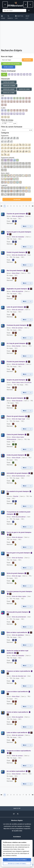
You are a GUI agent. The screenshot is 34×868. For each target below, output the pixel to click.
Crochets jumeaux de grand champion (19, 592)
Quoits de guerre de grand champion (19, 532)
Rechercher (27, 60)
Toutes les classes (9, 82)
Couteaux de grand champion (16, 325)
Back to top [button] (17, 808)
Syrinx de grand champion (15, 573)
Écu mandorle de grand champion (18, 491)
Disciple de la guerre (9, 86)
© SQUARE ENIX (17, 831)
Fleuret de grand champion (16, 416)
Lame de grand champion (15, 307)
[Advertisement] (17, 33)
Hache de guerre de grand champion (19, 232)
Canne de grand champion (15, 434)
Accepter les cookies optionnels (17, 860)
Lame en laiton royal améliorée (17, 733)
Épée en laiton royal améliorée (17, 632)
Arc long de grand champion (16, 343)
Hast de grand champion (15, 271)
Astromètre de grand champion (17, 473)
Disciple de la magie (9, 89)
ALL (4, 75)
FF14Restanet (15, 4)
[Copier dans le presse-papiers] (27, 214)
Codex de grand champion (15, 455)
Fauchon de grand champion (16, 214)
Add (25, 226)
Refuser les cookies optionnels (17, 864)
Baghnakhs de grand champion (17, 289)
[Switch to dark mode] (25, 4)
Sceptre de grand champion (16, 380)
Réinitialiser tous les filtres (11, 64)
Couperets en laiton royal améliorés (19, 751)
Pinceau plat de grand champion (17, 612)
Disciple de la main (24, 89)
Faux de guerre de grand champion (18, 553)
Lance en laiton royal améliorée (17, 692)
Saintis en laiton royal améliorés (17, 712)
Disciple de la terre (9, 93)
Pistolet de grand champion (16, 362)
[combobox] (9, 123)
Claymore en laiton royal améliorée (18, 671)
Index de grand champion (15, 398)
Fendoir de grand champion (16, 252)
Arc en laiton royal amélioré (16, 771)
